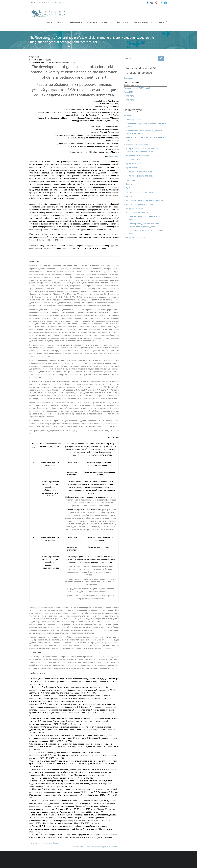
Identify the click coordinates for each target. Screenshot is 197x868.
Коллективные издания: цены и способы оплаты (146, 232)
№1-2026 (130, 96)
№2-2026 (130, 100)
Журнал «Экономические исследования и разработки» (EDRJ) (144, 132)
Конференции (74, 22)
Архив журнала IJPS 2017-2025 (137, 88)
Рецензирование (133, 120)
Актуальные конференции (137, 155)
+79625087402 (45, 3)
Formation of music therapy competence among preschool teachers (96, 847)
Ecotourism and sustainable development (44, 843)
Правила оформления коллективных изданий (144, 218)
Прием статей (135, 159)
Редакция (130, 180)
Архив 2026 (128, 92)
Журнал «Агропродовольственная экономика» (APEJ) (146, 125)
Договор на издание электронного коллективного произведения (144, 225)
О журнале (128, 78)
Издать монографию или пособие (147, 22)
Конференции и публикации (136, 144)
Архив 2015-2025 (133, 164)
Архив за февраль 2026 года (141, 176)
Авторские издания (135, 209)
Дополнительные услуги (134, 238)
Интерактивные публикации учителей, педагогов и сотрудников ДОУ (142, 150)
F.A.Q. (128, 188)
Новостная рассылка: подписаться (141, 192)
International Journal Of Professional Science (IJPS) (145, 139)
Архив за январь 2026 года (140, 172)
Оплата (60, 22)
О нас (48, 22)
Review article (112, 157)
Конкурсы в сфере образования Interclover (145, 200)
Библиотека (122, 22)
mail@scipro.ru (58, 3)
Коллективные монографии (138, 213)
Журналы (91, 22)
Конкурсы (106, 22)
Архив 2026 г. (132, 168)
